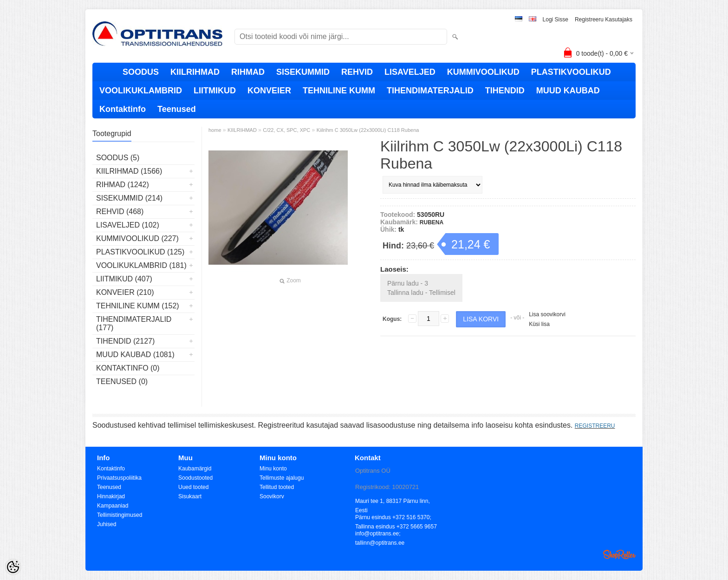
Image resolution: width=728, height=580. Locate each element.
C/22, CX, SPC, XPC (286, 130)
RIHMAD (248, 72)
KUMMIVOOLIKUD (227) (137, 238)
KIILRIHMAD (195, 72)
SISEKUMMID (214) (129, 198)
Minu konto (273, 469)
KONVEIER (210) (125, 292)
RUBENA (432, 222)
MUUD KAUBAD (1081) (135, 355)
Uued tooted (193, 487)
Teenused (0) (122, 381)
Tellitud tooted (277, 487)
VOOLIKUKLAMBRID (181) (141, 265)
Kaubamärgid (195, 469)
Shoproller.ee (619, 554)
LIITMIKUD (215, 91)
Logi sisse (556, 20)
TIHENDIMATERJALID (430, 91)
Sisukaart (190, 496)
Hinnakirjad (111, 496)
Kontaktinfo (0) (128, 368)
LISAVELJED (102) (128, 225)
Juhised (107, 524)
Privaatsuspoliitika (119, 478)
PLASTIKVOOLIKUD (571, 72)
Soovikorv (272, 496)
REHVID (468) (120, 212)
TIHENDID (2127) (125, 341)
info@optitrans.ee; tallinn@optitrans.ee (380, 534)
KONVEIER (269, 91)
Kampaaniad (113, 506)
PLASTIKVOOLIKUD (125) (140, 252)
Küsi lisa (539, 324)
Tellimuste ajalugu (282, 478)
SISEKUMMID (303, 72)
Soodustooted (195, 478)
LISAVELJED (410, 72)
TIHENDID (505, 91)
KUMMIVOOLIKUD (483, 72)
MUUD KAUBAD (568, 91)
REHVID (357, 72)
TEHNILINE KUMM (339, 91)
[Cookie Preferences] (13, 567)
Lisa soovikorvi (547, 314)
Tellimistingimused (120, 515)
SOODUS (141, 72)
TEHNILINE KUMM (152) (138, 306)
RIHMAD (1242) (123, 185)
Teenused (177, 109)
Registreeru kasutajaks (604, 20)
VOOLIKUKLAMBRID (141, 91)
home (215, 130)
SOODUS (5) (118, 158)
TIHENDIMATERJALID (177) (134, 323)
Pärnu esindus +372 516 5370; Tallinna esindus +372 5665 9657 (396, 518)
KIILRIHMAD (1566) (129, 171)
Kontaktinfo (123, 109)
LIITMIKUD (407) (124, 279)
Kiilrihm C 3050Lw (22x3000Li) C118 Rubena (368, 130)
